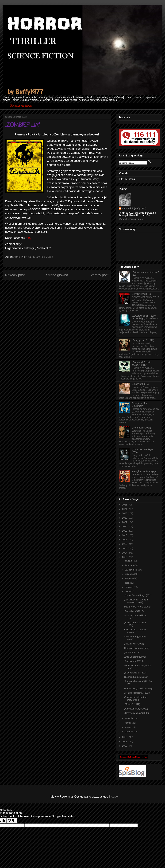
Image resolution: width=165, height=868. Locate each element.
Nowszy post (15, 275)
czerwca (129, 587)
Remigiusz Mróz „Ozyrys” (144, 471)
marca (128, 723)
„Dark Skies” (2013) (134, 611)
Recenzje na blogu (21, 106)
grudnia (129, 561)
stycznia (129, 732)
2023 (125, 513)
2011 (125, 742)
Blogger (114, 797)
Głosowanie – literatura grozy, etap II (136, 699)
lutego (128, 727)
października (131, 570)
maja (127, 591)
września (129, 574)
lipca (127, 583)
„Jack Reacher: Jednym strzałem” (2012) (136, 601)
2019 (125, 531)
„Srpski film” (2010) (141, 294)
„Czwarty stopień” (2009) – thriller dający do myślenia (145, 317)
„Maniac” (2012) (132, 704)
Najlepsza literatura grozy (137, 648)
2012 (125, 737)
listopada (130, 565)
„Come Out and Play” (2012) (138, 595)
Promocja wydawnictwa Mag (138, 689)
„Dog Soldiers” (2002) (135, 657)
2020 (125, 526)
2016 (125, 544)
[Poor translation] (12, 821)
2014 (125, 553)
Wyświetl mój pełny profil (131, 219)
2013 (125, 557)
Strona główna (57, 275)
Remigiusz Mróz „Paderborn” (140, 405)
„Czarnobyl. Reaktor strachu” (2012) (142, 364)
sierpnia (129, 578)
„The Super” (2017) (141, 428)
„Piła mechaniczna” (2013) (137, 693)
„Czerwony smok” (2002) (136, 713)
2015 (125, 548)
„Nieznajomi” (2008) (134, 644)
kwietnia (129, 718)
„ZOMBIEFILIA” (132, 652)
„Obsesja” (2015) (140, 384)
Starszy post (99, 275)
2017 (125, 540)
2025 (125, 505)
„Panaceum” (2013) (134, 661)
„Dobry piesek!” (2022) (143, 340)
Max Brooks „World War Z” (137, 607)
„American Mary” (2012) (136, 709)
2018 (125, 535)
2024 (125, 509)
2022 (125, 518)
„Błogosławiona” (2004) (136, 673)
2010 (125, 746)
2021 (125, 522)
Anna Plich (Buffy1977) (134, 208)
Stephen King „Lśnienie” (136, 677)
